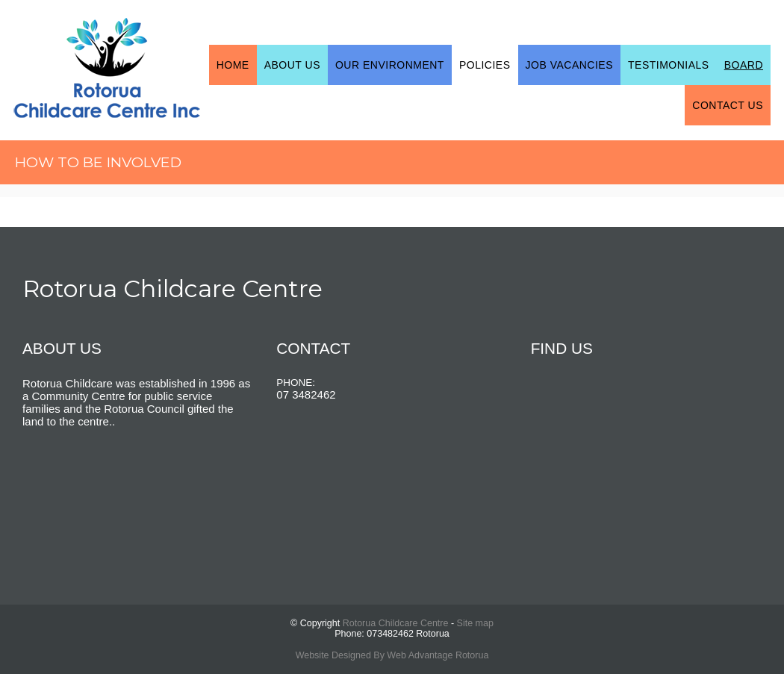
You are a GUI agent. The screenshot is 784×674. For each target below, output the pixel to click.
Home (233, 65)
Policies (485, 65)
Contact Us (728, 105)
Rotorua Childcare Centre (396, 623)
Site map (475, 623)
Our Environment (390, 65)
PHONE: (296, 383)
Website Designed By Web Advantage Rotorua (392, 655)
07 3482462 (306, 394)
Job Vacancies (570, 65)
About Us (292, 65)
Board (744, 65)
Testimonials (669, 65)
